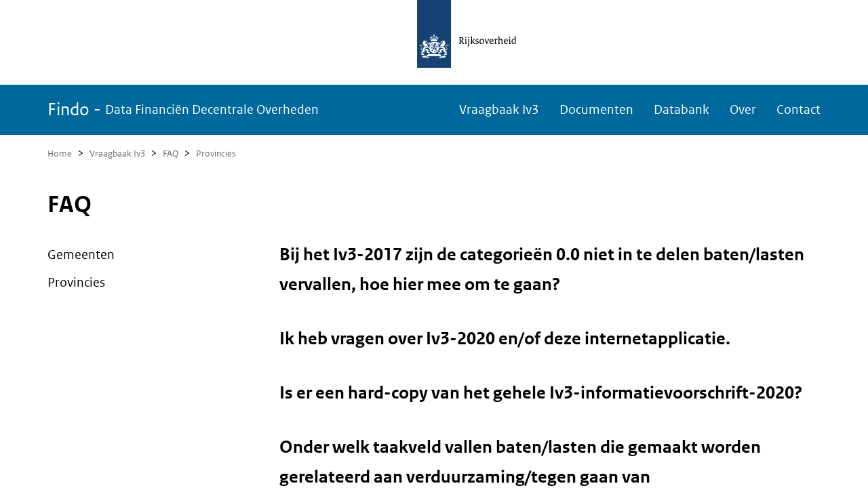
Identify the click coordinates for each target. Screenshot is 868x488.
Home (60, 154)
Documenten (596, 109)
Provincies (216, 154)
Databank (682, 109)
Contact (798, 109)
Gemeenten (81, 255)
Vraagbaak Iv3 (499, 109)
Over (743, 109)
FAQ (171, 154)
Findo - (183, 109)
